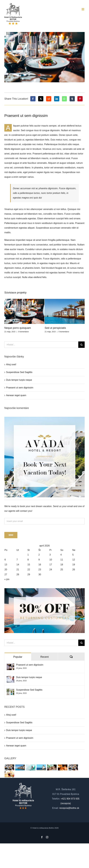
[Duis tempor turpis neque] (10, 678)
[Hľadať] (81, 345)
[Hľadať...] (41, 345)
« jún (7, 579)
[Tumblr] (72, 99)
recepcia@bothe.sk (69, 808)
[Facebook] (33, 99)
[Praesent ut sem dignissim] (10, 666)
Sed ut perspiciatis (55, 328)
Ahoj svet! (11, 364)
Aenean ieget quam (16, 395)
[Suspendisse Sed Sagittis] (10, 691)
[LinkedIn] (57, 99)
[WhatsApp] (64, 99)
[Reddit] (49, 99)
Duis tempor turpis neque (19, 380)
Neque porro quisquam (18, 328)
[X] (41, 99)
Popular (18, 657)
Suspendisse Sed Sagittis (19, 372)
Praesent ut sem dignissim (20, 388)
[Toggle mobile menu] (83, 9)
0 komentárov (24, 332)
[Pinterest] (80, 99)
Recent (44, 657)
